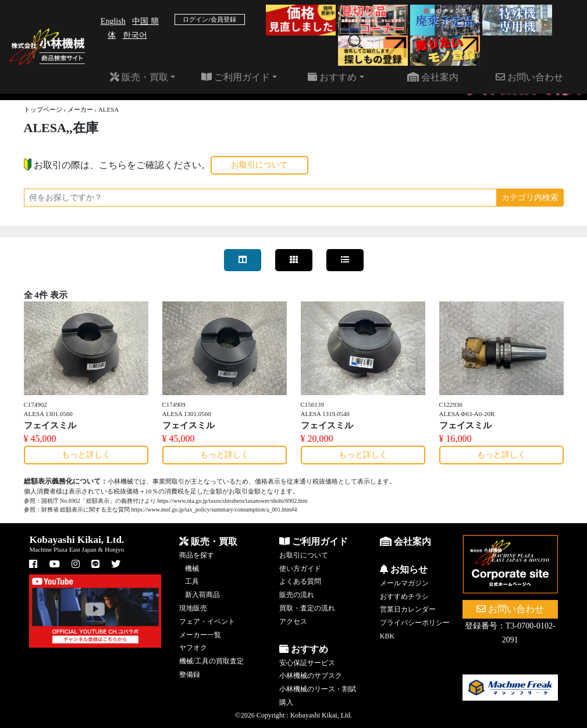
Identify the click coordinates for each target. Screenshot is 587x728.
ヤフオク (193, 648)
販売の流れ (297, 595)
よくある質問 (300, 581)
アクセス (293, 622)
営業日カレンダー (408, 609)
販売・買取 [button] (139, 77)
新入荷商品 (202, 595)
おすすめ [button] (332, 77)
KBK (387, 636)
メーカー (80, 109)
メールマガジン (404, 583)
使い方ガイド (300, 569)
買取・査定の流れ (307, 608)
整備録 (190, 674)
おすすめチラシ (404, 596)
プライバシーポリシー (415, 623)
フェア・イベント (207, 622)
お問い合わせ (529, 77)
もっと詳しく (86, 455)
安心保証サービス (307, 663)
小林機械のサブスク (311, 676)
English (113, 21)
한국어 (135, 35)
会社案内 (433, 77)
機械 (192, 569)
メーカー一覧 (200, 635)
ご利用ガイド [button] (236, 77)
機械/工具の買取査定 (211, 661)
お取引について (259, 165)
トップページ (43, 109)
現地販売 (193, 608)
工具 (192, 581)
